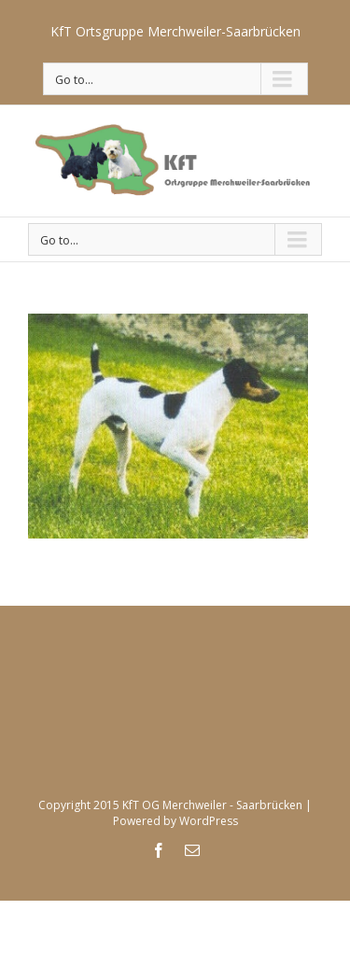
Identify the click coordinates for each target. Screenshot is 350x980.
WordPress (209, 821)
